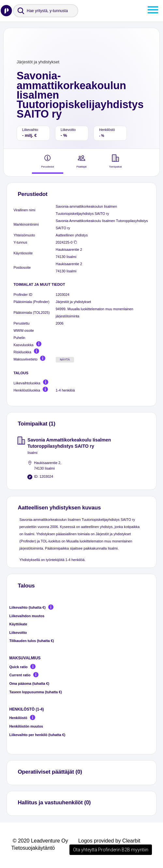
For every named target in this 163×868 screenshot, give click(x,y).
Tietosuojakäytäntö (33, 848)
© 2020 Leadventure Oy (40, 841)
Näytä (65, 360)
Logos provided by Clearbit (109, 841)
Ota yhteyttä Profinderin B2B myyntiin (111, 850)
